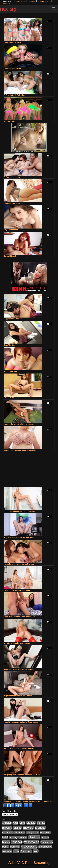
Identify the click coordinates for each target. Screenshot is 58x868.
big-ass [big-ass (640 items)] (31, 823)
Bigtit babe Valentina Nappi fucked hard (20, 617)
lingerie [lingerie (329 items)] (6, 842)
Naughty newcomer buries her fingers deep (21, 722)
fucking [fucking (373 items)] (13, 837)
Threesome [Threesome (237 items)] (26, 851)
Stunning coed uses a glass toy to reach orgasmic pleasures (28, 801)
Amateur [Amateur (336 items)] (7, 823)
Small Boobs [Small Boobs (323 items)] (45, 847)
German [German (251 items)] (23, 837)
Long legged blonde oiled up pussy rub (19, 511)
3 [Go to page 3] (13, 805)
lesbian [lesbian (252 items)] (45, 837)
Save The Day (9, 345)
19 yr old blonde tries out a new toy (18, 696)
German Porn (43, 1)
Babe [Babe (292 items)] (22, 823)
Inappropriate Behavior (13, 319)
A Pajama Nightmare (12, 177)
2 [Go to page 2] (9, 805)
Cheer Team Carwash (12, 42)
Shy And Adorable (11, 230)
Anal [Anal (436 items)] (15, 823)
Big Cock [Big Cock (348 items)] (7, 828)
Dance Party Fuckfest (12, 69)
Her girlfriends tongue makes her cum (19, 564)
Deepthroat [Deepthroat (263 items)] (19, 833)
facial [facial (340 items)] (5, 837)
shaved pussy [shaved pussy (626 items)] (29, 847)
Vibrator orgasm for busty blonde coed (19, 643)
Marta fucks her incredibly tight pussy (19, 424)
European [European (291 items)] (45, 833)
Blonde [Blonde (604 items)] (17, 828)
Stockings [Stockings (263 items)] (7, 851)
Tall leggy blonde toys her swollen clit (19, 669)
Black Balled (9, 398)
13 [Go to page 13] (26, 805)
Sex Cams (32, 1)
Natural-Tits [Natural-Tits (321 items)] (47, 842)
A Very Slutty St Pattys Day (15, 95)
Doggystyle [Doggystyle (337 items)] (33, 833)
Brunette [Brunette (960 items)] (40, 828)
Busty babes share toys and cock (17, 590)
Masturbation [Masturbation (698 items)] (31, 842)
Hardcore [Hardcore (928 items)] (34, 837)
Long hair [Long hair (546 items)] (17, 842)
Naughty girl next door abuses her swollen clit (22, 775)
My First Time (9, 121)
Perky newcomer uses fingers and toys (19, 748)
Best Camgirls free (19, 1)
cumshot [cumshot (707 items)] (7, 832)
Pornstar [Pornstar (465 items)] (15, 847)
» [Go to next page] (30, 805)
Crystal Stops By (11, 256)
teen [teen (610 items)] (16, 851)
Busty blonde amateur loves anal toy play (20, 450)
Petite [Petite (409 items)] (5, 847)
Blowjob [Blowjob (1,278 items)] (28, 828)
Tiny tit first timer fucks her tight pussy (19, 538)
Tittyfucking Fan (10, 371)
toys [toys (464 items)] (36, 851)
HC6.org (8, 9)
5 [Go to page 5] (20, 805)
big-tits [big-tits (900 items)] (41, 823)
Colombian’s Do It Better (14, 203)
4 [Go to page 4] (16, 805)
